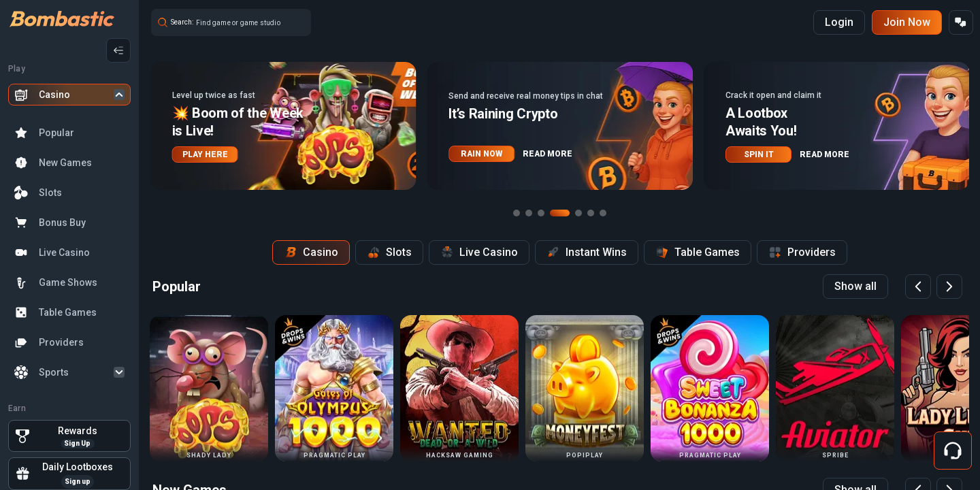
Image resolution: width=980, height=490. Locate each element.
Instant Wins (587, 252)
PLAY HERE (205, 154)
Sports (54, 372)
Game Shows (68, 282)
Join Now (907, 22)
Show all (855, 286)
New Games (65, 163)
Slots (50, 193)
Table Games (68, 312)
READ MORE (548, 154)
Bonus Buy (62, 223)
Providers (61, 342)
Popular (56, 133)
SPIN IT (759, 154)
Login (839, 22)
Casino (54, 95)
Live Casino (64, 252)
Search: (182, 22)
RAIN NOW (481, 154)
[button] (283, 126)
